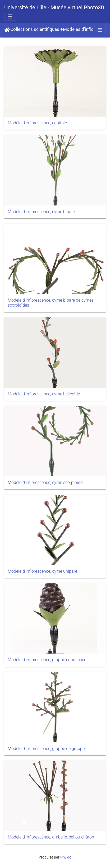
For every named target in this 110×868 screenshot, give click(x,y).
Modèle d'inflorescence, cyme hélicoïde (44, 394)
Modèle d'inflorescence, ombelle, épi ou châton (51, 837)
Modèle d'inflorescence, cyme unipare (42, 571)
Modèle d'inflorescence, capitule (37, 123)
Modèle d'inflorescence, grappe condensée (47, 660)
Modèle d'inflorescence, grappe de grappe (46, 749)
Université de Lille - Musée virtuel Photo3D (54, 7)
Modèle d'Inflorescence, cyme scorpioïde (45, 482)
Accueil (7, 30)
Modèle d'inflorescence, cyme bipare (41, 212)
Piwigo (66, 857)
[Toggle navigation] (10, 17)
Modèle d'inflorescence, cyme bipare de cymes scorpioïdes (51, 303)
